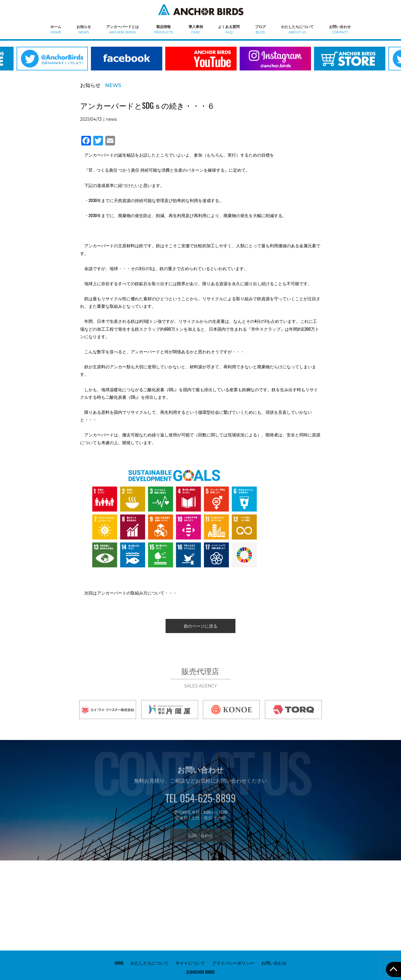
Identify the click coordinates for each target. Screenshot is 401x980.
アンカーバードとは (123, 29)
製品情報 (164, 29)
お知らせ (84, 29)
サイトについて (190, 962)
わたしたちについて (297, 29)
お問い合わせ (340, 29)
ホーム (56, 29)
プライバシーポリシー (233, 962)
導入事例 (196, 29)
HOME (119, 962)
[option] (127, 62)
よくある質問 (229, 29)
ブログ (260, 29)
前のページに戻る (200, 626)
